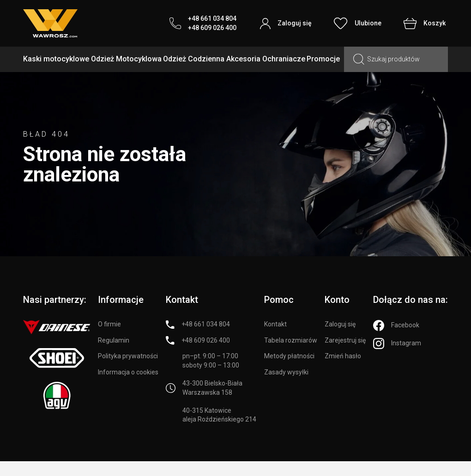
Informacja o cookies (128, 372)
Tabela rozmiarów (291, 340)
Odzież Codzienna (194, 59)
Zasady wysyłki (286, 372)
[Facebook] (396, 325)
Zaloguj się (340, 324)
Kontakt (275, 324)
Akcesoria (243, 59)
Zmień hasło (343, 356)
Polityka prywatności (128, 356)
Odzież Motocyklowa (126, 59)
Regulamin (114, 340)
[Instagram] (397, 343)
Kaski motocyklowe (56, 59)
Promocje (323, 59)
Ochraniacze (284, 59)
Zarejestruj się (345, 340)
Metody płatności (289, 356)
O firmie (109, 324)
